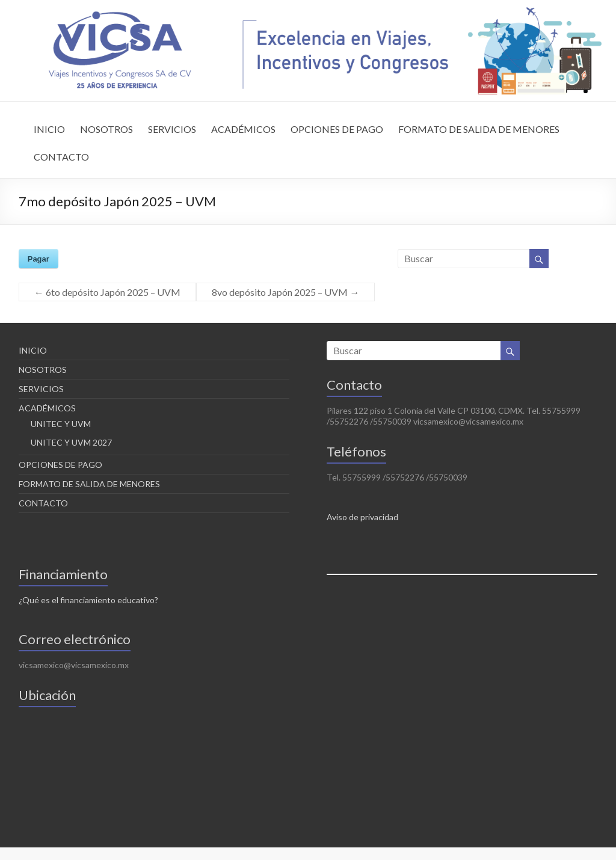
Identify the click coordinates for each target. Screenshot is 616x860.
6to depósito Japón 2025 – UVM (107, 292)
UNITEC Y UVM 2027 (71, 442)
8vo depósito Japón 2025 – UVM (285, 292)
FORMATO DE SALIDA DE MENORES (479, 129)
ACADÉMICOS (243, 129)
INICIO (49, 129)
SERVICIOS (172, 129)
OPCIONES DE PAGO (337, 129)
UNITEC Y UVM (61, 424)
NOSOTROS (106, 129)
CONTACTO (61, 157)
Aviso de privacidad (362, 517)
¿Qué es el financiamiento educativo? (88, 600)
